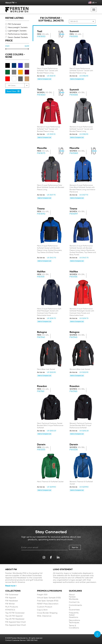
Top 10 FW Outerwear (15, 613)
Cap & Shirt (42, 610)
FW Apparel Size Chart (16, 622)
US (93, 3)
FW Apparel (11, 598)
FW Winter (10, 604)
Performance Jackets (16, 34)
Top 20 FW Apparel (14, 616)
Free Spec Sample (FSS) (48, 601)
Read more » (11, 586)
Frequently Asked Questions (74, 615)
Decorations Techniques (74, 621)
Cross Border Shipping (47, 613)
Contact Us (74, 602)
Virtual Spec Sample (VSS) (49, 598)
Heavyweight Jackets (16, 27)
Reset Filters (13, 91)
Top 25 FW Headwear (15, 619)
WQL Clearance (44, 616)
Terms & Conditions (74, 627)
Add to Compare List (44, 79)
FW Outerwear (13, 24)
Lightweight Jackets (16, 31)
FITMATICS (10, 610)
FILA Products (12, 607)
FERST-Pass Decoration (48, 604)
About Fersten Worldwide (74, 597)
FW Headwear (12, 601)
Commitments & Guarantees (75, 607)
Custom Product (45, 607)
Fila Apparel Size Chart (16, 625)
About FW (11, 3)
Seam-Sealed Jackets (17, 37)
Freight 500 (42, 595)
